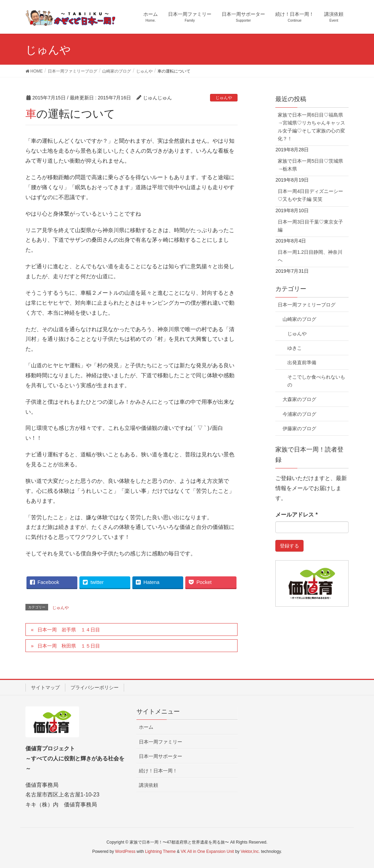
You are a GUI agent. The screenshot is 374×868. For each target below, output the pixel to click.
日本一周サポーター (161, 756)
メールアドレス (296, 515)
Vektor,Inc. (250, 851)
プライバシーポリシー (95, 687)
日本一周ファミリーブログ (307, 305)
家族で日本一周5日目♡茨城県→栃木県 (310, 165)
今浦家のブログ (299, 414)
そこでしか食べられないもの (316, 381)
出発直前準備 (302, 362)
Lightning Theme (160, 851)
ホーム (146, 727)
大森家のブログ (299, 399)
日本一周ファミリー (161, 742)
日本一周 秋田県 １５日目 (69, 646)
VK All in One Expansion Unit (207, 851)
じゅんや (224, 98)
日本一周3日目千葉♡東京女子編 (310, 226)
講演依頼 (148, 785)
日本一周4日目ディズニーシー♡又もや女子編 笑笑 (310, 195)
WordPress (125, 851)
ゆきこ (295, 348)
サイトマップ (45, 687)
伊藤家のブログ (299, 428)
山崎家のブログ (299, 319)
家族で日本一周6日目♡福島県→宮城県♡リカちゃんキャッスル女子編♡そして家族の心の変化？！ (311, 127)
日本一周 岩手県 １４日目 (69, 630)
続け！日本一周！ (158, 771)
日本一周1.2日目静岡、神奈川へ (310, 256)
